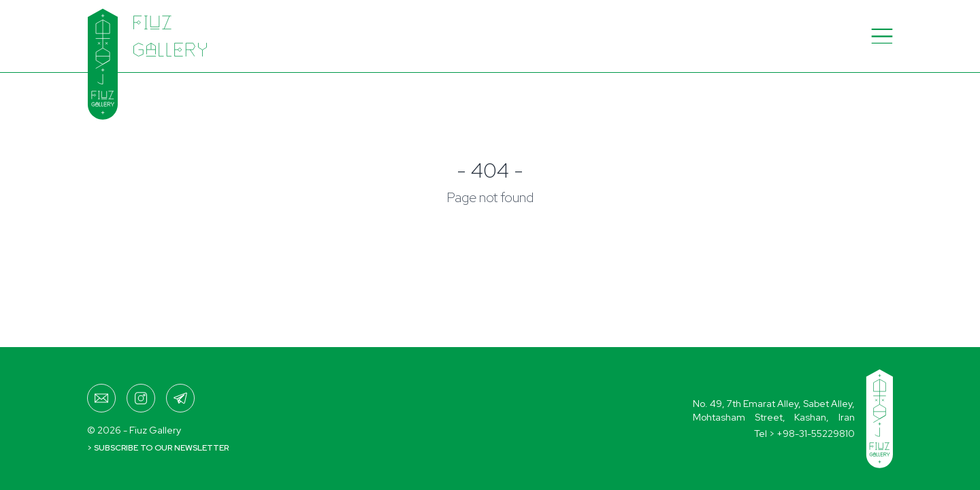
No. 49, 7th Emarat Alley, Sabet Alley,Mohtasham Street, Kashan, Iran (774, 410)
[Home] (126, 36)
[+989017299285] (180, 398)
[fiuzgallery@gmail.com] (101, 398)
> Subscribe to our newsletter (158, 448)
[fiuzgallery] (141, 398)
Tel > (804, 434)
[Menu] (882, 36)
